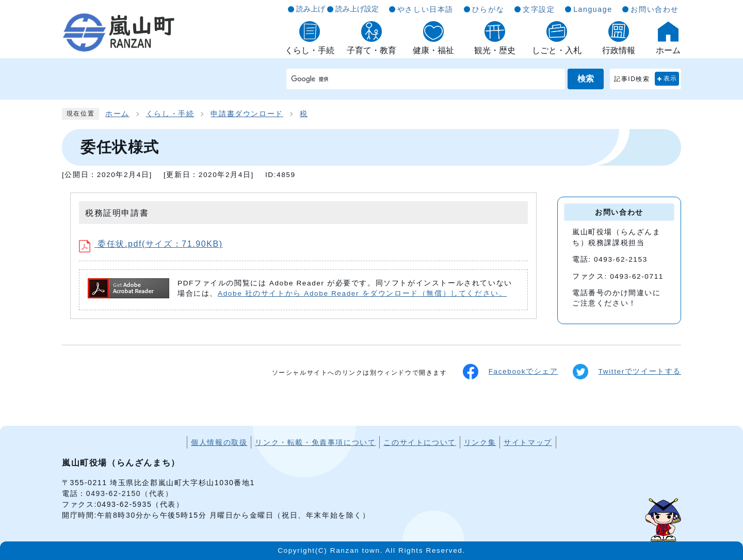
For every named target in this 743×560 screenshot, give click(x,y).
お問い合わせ (655, 9)
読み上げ (311, 9)
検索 (586, 79)
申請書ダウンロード (247, 114)
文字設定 (539, 9)
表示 (671, 78)
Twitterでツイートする (627, 372)
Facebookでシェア (511, 372)
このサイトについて (419, 442)
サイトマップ (528, 442)
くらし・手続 (170, 114)
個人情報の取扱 (219, 442)
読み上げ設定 (357, 9)
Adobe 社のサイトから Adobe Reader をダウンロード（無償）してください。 (362, 293)
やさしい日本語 (425, 9)
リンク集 (480, 442)
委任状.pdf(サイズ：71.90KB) (151, 244)
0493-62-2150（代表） (130, 493)
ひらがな (488, 9)
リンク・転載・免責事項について (315, 442)
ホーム (117, 114)
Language (593, 9)
